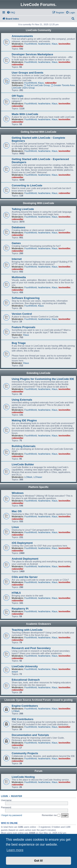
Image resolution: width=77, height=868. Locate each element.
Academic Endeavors (38, 624)
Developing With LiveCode (38, 203)
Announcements (22, 36)
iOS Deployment (22, 543)
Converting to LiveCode (27, 185)
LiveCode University (25, 666)
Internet (17, 259)
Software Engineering (26, 298)
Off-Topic (18, 96)
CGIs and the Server (25, 577)
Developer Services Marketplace (32, 54)
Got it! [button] (38, 861)
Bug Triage (19, 343)
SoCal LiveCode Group (37, 85)
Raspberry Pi (20, 609)
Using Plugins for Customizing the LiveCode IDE (43, 379)
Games (16, 243)
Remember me (51, 815)
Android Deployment (25, 559)
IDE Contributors (23, 719)
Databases (18, 227)
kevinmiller (65, 44)
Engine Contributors (25, 706)
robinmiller (18, 46)
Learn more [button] (15, 850)
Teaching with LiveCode (27, 630)
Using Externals (22, 400)
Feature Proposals (24, 327)
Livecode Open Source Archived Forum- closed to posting (39, 700)
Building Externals (24, 446)
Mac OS (17, 511)
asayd (15, 672)
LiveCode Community (38, 30)
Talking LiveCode (23, 209)
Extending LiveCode (38, 373)
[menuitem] (11, 13)
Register (17, 796)
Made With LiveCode (25, 114)
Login (4, 796)
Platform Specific (38, 487)
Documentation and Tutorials (30, 735)
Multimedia (19, 277)
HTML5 (16, 593)
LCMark (28, 477)
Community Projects (25, 753)
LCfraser (38, 477)
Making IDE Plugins (24, 420)
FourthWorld (31, 44)
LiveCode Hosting (23, 777)
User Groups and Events (28, 73)
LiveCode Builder (23, 464)
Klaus (55, 44)
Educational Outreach (26, 680)
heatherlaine (44, 44)
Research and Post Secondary (31, 648)
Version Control (22, 314)
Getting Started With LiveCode (38, 132)
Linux (15, 527)
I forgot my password (11, 815)
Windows (18, 493)
